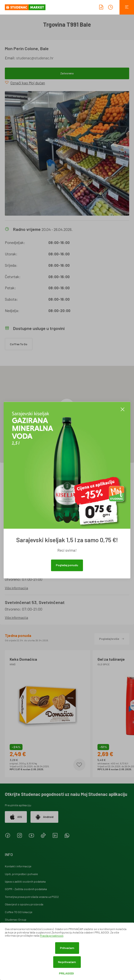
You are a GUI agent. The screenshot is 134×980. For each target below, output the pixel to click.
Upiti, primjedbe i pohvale (21, 874)
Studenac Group (16, 919)
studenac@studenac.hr (35, 58)
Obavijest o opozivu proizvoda (24, 904)
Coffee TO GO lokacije (19, 912)
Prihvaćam (67, 948)
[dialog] (67, 951)
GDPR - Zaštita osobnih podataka (26, 889)
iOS (16, 817)
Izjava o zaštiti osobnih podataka (25, 881)
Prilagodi (66, 973)
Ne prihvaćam (67, 962)
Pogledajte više (112, 639)
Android (44, 817)
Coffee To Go (19, 344)
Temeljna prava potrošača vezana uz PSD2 (32, 897)
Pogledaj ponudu (67, 565)
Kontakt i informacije (18, 866)
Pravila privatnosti (52, 935)
